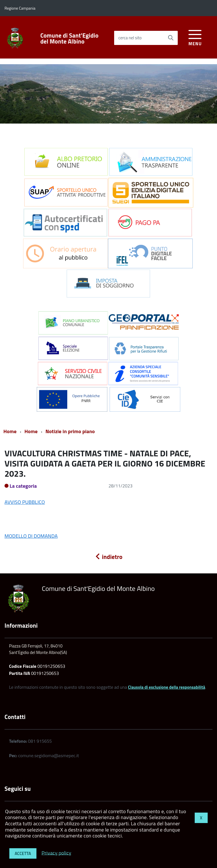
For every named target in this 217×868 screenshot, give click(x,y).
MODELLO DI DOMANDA (31, 536)
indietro (108, 557)
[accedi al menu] (195, 37)
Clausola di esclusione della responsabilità (167, 687)
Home (10, 431)
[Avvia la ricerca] (171, 38)
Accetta (23, 853)
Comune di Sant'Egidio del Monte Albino (70, 38)
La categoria (23, 486)
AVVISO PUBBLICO (25, 502)
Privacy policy (56, 853)
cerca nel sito (130, 38)
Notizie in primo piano (70, 431)
